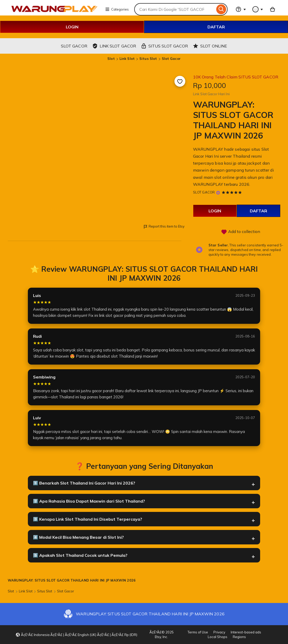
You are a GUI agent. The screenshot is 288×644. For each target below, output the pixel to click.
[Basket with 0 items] (273, 9)
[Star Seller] (218, 193)
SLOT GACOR (204, 192)
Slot (111, 59)
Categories (117, 9)
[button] (76, 635)
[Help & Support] (241, 9)
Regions (239, 637)
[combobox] (175, 9)
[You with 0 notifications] (258, 9)
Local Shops (218, 637)
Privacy (219, 632)
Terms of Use (198, 632)
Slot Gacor (171, 59)
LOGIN (72, 27)
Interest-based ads (246, 632)
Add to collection (241, 232)
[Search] (221, 9)
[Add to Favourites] (180, 81)
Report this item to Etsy (164, 227)
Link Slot (127, 59)
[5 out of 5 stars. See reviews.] (233, 192)
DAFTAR (216, 27)
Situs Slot (148, 59)
